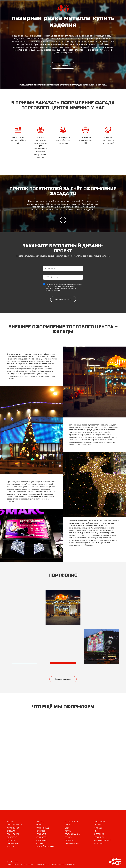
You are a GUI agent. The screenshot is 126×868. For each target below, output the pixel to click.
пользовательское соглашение (65, 284)
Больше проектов (63, 679)
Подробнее (63, 65)
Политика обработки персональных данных (56, 864)
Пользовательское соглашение (20, 864)
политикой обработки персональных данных (61, 288)
